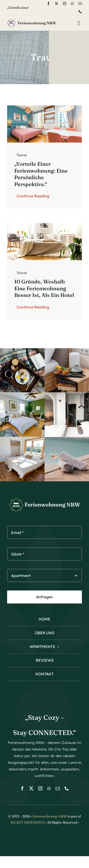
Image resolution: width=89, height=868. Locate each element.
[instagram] (65, 4)
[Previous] (33, 8)
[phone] (80, 12)
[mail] (80, 4)
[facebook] (48, 4)
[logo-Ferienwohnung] (32, 21)
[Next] (40, 8)
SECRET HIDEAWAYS (27, 822)
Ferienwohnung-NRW (50, 816)
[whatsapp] (72, 4)
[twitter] (56, 4)
